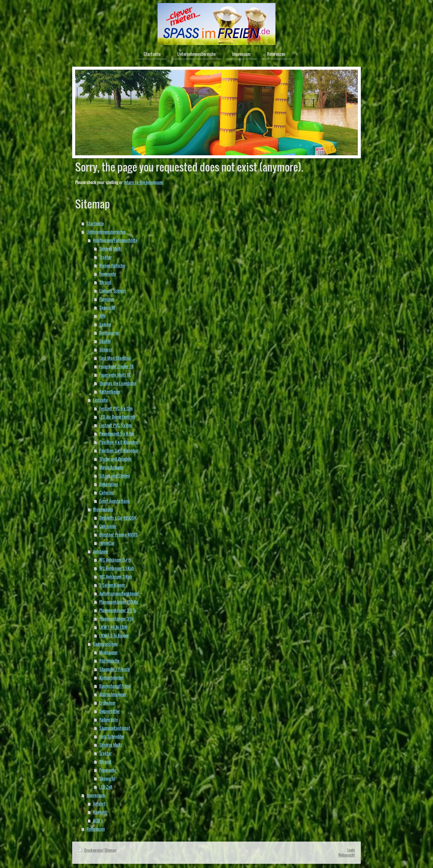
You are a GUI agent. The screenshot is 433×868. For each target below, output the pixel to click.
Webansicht (347, 855)
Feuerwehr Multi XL (115, 375)
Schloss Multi (111, 249)
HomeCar (107, 543)
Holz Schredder (112, 736)
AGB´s (98, 820)
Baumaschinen (105, 644)
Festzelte (100, 400)
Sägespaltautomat (115, 728)
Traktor (106, 257)
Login (351, 850)
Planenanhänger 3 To (116, 619)
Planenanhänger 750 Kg (119, 602)
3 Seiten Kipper (112, 585)
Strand (105, 282)
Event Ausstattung (114, 501)
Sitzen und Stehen (115, 476)
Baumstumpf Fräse (115, 686)
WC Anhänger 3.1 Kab (117, 568)
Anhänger (101, 551)
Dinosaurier (109, 333)
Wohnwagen (103, 509)
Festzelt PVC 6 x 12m (116, 408)
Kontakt (100, 812)
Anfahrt (99, 804)
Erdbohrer (107, 703)
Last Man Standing (115, 358)
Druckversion (91, 850)
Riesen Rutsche (112, 265)
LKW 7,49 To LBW (113, 627)
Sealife (105, 341)
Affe (102, 316)
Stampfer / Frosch (114, 669)
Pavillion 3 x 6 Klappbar (119, 450)
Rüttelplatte (109, 661)
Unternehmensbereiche (106, 232)
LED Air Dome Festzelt (117, 417)
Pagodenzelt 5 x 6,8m (117, 434)
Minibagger (109, 652)
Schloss (106, 349)
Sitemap (111, 850)
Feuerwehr (108, 274)
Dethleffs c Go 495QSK (118, 518)
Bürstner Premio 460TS (119, 534)
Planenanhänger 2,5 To (118, 610)
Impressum (96, 795)
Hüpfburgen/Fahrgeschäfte (115, 240)
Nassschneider (111, 677)
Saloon (105, 324)
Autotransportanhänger (119, 593)
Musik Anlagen (111, 467)
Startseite (95, 223)
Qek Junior (108, 526)
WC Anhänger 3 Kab (116, 577)
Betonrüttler (110, 711)
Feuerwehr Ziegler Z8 (116, 366)
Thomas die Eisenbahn (118, 383)
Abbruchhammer (113, 694)
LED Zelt (106, 787)
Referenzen (96, 829)
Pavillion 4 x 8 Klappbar (119, 442)
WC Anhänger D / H (115, 560)
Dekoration (109, 484)
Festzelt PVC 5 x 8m (115, 425)
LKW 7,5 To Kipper (114, 635)
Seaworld (107, 307)
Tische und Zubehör (115, 459)
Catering (106, 492)
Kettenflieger (110, 392)
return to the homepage (143, 182)
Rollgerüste (109, 719)
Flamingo (107, 299)
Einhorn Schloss (113, 291)
